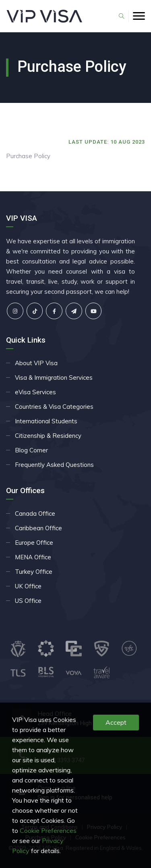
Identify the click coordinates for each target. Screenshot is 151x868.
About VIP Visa (36, 363)
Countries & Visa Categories (54, 407)
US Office (28, 601)
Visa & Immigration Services (54, 378)
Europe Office (34, 543)
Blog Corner (31, 450)
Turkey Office (34, 572)
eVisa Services (35, 392)
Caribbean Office (38, 528)
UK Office (28, 586)
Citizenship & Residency (48, 436)
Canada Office (35, 513)
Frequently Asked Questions (54, 465)
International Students (46, 421)
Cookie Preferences (48, 830)
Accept (116, 722)
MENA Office (33, 557)
